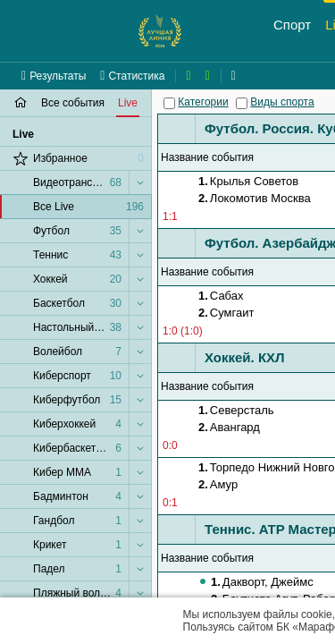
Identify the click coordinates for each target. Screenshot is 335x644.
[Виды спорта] (242, 103)
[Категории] (169, 103)
